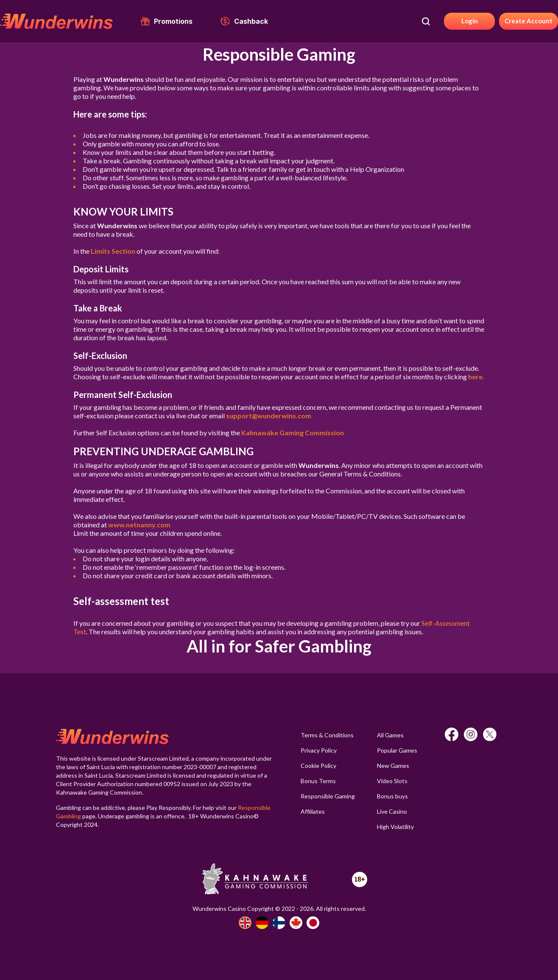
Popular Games (397, 750)
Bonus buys (392, 796)
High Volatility (395, 827)
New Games (393, 766)
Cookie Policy (318, 766)
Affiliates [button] (313, 811)
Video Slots (392, 781)
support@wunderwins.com (269, 416)
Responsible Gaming (328, 796)
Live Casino (392, 811)
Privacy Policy (319, 750)
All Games (390, 735)
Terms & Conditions (327, 735)
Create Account (529, 21)
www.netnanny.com (139, 525)
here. (476, 377)
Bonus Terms (318, 781)
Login (470, 21)
